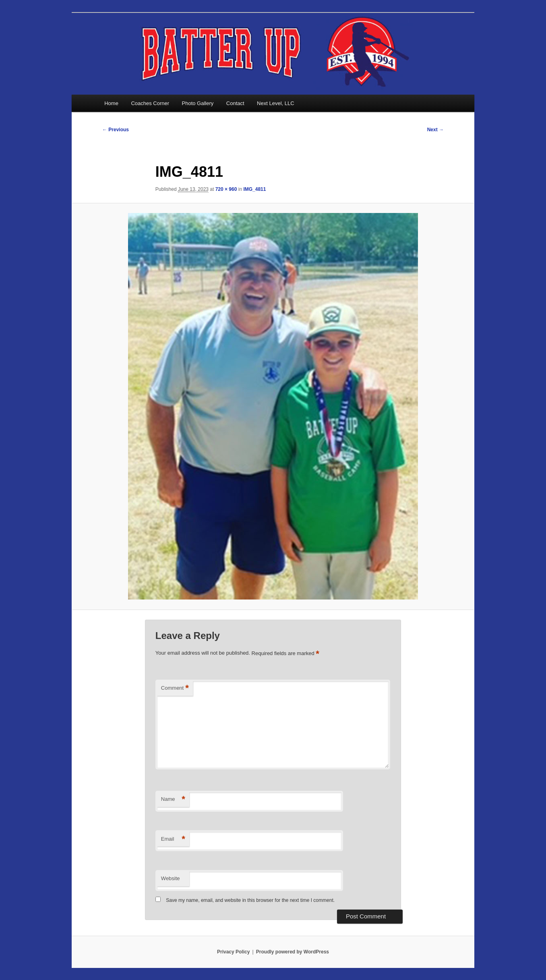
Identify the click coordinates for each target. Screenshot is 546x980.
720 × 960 (226, 189)
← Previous (116, 130)
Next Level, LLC (276, 103)
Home (111, 103)
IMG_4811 (254, 189)
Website (171, 878)
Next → (435, 130)
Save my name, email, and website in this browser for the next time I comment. (250, 900)
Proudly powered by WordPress (293, 952)
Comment (175, 688)
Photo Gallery (198, 103)
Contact (235, 103)
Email (173, 839)
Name (173, 799)
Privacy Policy (233, 952)
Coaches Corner (150, 103)
